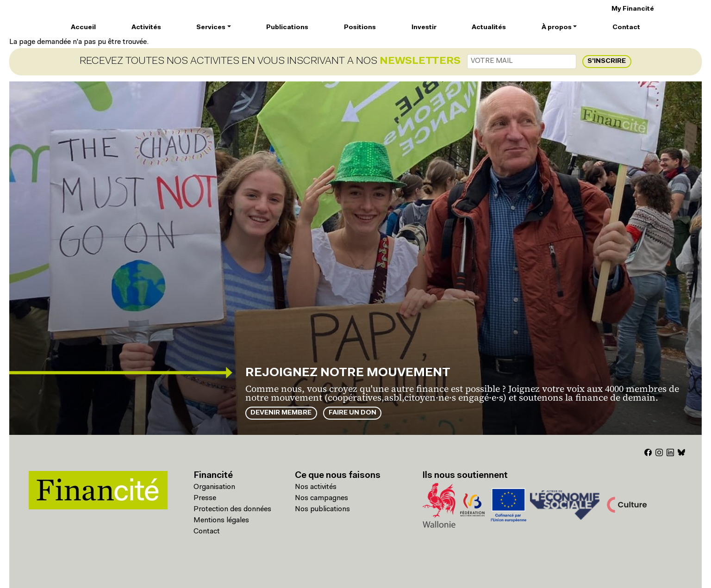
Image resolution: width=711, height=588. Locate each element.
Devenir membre (281, 413)
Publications (287, 28)
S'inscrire (607, 61)
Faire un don (352, 413)
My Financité (633, 9)
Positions (360, 28)
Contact (626, 28)
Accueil (83, 28)
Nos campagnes (321, 498)
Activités (146, 28)
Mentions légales (221, 520)
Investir (424, 28)
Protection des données (232, 509)
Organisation (214, 487)
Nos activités (316, 487)
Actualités (489, 28)
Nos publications (322, 509)
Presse (205, 498)
